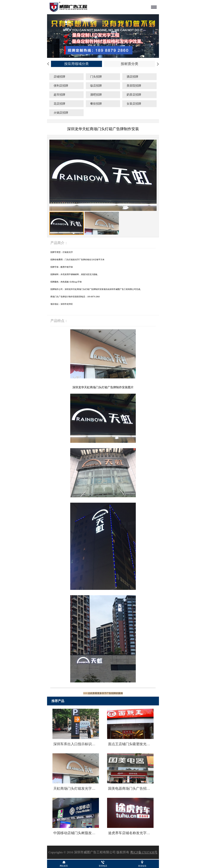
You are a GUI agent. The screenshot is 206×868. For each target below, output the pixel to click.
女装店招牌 (134, 104)
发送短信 (142, 866)
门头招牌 (96, 77)
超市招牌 (59, 95)
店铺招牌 (59, 77)
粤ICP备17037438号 (144, 852)
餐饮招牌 (96, 104)
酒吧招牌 (96, 95)
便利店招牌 (61, 86)
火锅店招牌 (61, 113)
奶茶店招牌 (134, 95)
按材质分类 (130, 64)
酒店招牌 (132, 77)
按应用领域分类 (76, 64)
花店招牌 (59, 104)
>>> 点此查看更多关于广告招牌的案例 (103, 693)
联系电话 (103, 866)
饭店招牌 (96, 86)
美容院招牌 (134, 86)
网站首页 (64, 866)
